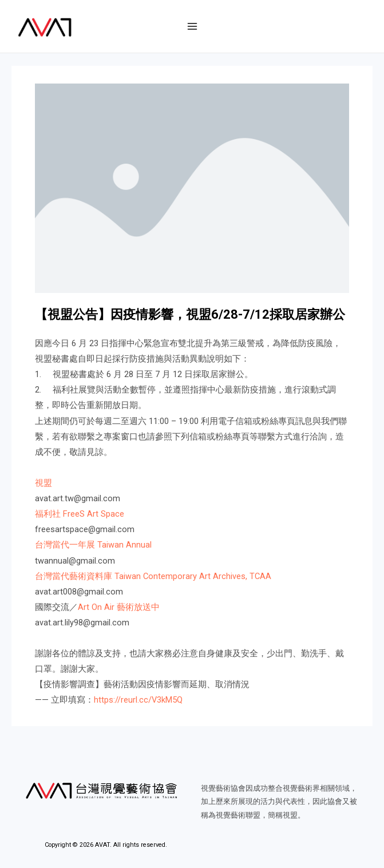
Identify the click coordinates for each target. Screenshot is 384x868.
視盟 (43, 483)
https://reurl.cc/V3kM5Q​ (138, 700)
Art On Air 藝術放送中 (119, 607)
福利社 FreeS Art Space (80, 514)
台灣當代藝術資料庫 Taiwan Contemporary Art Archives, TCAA (153, 576)
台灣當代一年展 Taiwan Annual (93, 545)
